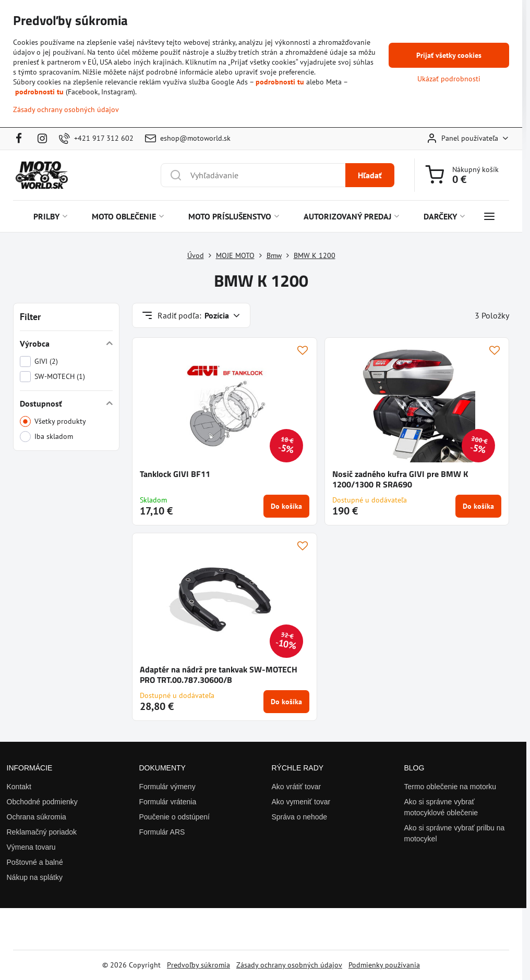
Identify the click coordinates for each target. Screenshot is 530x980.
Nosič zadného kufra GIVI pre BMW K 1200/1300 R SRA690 (400, 479)
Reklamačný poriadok (42, 832)
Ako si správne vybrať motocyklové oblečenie (441, 807)
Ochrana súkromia (37, 817)
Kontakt (19, 787)
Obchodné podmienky (42, 802)
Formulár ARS (162, 832)
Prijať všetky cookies (449, 55)
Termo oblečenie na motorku (450, 787)
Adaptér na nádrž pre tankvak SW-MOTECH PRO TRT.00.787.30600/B (219, 675)
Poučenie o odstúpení (174, 817)
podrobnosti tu (280, 82)
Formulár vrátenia (168, 802)
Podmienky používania (384, 965)
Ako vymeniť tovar (301, 802)
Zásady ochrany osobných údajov (289, 965)
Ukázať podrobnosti (449, 79)
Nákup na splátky (35, 877)
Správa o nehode (300, 817)
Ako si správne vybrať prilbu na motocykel (455, 833)
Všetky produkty (53, 421)
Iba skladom (46, 437)
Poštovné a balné (35, 862)
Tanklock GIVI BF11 (175, 474)
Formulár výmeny (167, 787)
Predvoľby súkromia (198, 965)
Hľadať (370, 175)
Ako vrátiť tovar (297, 787)
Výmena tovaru (31, 847)
